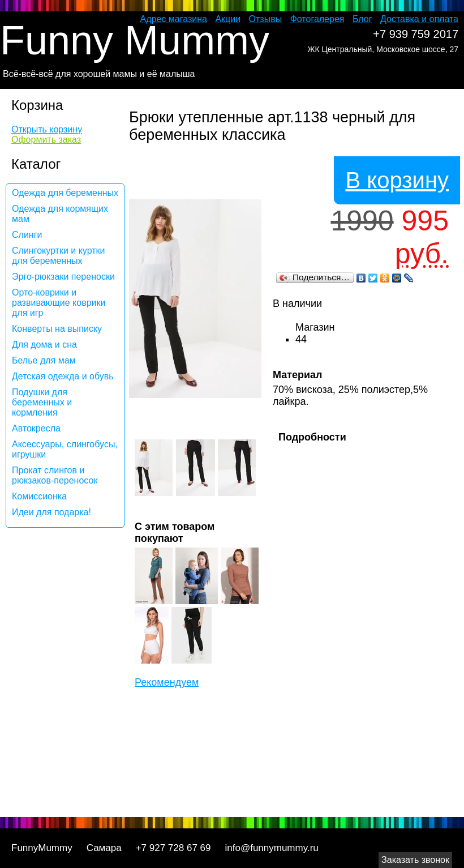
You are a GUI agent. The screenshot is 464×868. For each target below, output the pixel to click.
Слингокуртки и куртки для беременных (59, 256)
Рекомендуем (167, 682)
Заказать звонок (415, 860)
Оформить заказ (46, 140)
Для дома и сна (44, 345)
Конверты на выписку (57, 329)
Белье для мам (44, 360)
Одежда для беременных (65, 193)
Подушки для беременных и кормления (42, 402)
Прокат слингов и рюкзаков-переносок (55, 475)
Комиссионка (39, 496)
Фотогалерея (317, 19)
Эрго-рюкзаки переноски (63, 277)
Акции (228, 19)
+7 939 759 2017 (416, 34)
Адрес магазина (174, 19)
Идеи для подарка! (51, 512)
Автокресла (36, 428)
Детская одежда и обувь (63, 376)
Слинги (27, 235)
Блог (362, 19)
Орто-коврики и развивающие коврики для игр (59, 303)
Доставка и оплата (419, 19)
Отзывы (266, 19)
